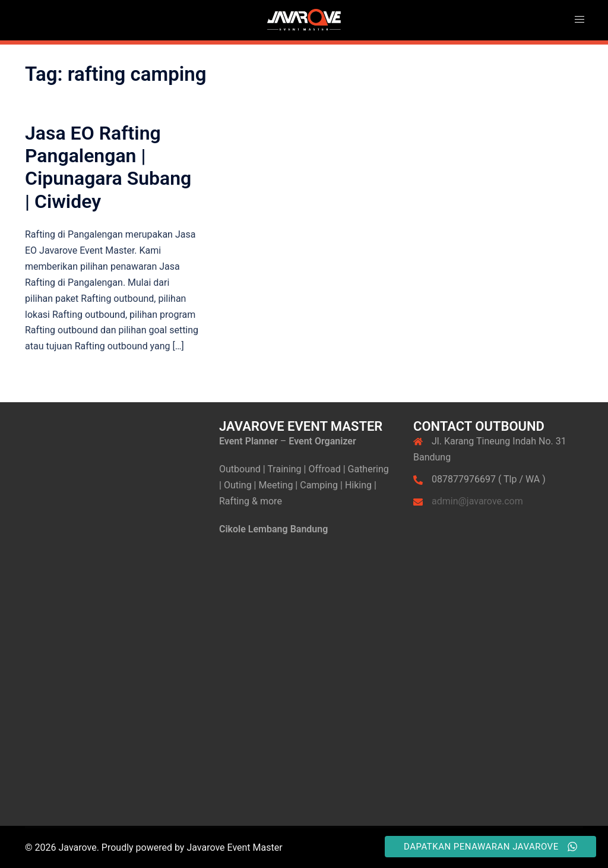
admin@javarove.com (477, 501)
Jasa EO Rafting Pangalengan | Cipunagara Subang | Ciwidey (108, 167)
